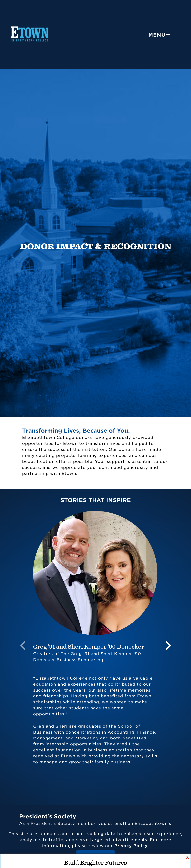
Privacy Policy (131, 846)
